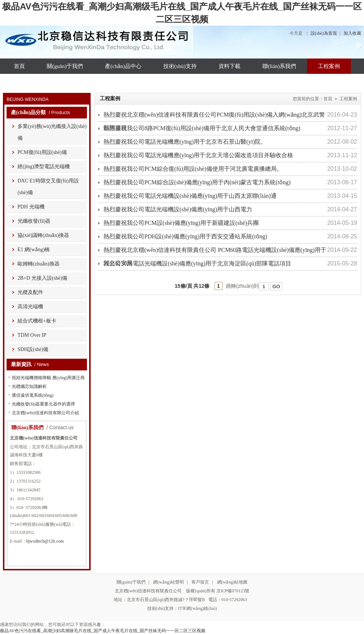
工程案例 (329, 66)
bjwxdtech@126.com (45, 541)
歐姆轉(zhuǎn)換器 (39, 264)
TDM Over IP (32, 335)
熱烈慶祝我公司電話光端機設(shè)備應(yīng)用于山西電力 (178, 209)
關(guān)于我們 (65, 66)
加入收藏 (352, 33)
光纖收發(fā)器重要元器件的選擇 (43, 404)
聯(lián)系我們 (279, 66)
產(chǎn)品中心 (123, 66)
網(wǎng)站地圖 (232, 582)
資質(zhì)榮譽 (30, 82)
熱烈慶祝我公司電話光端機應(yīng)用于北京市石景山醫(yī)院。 (185, 142)
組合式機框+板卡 (37, 321)
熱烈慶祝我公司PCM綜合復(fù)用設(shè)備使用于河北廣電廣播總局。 (193, 169)
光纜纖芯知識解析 (29, 386)
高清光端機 (30, 307)
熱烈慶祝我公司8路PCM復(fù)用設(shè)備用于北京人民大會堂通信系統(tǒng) (202, 128)
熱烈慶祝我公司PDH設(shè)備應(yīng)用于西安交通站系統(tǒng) (185, 236)
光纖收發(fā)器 (34, 221)
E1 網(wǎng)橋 (34, 250)
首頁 (19, 66)
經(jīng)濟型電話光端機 (44, 167)
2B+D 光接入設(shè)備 (42, 278)
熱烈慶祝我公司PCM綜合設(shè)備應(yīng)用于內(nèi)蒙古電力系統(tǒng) (197, 182)
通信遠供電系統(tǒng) (33, 395)
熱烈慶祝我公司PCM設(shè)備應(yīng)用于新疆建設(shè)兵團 (181, 223)
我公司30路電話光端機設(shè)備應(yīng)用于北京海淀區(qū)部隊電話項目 (197, 263)
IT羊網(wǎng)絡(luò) (197, 608)
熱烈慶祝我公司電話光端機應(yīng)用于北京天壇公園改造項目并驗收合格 (198, 155)
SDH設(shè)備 (33, 349)
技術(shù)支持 (180, 66)
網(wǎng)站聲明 (168, 582)
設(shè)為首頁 (324, 33)
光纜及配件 (30, 292)
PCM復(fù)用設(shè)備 (42, 152)
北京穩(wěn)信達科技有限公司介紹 (45, 413)
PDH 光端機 (31, 207)
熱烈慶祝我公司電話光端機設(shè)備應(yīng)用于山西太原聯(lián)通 (190, 196)
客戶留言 (200, 582)
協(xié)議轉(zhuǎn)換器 (43, 235)
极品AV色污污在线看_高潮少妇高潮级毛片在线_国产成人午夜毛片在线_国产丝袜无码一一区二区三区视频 (103, 631)
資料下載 (230, 66)
